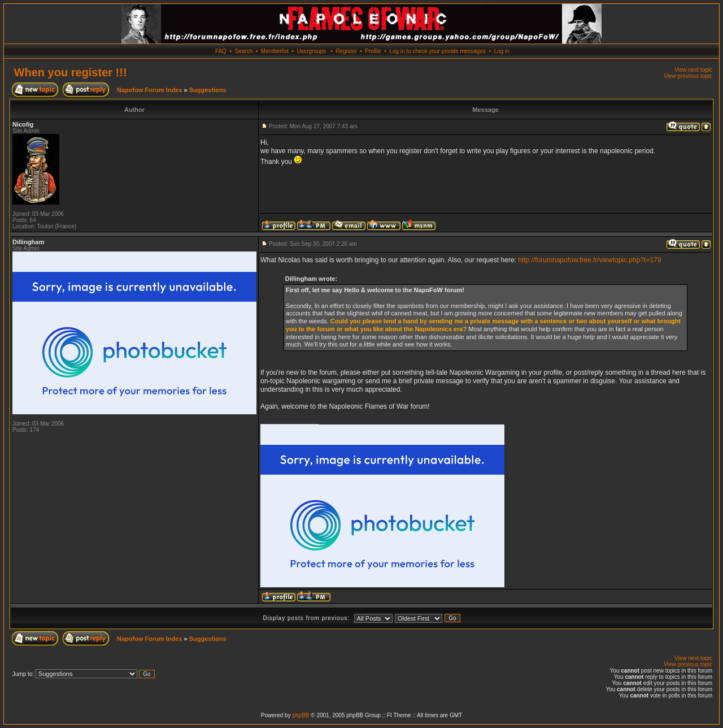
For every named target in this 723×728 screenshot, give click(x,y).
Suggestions (208, 90)
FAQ (221, 51)
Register (346, 51)
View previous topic (688, 76)
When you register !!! (71, 72)
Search (244, 51)
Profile (373, 51)
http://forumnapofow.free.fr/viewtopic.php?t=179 (589, 260)
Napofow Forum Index (150, 90)
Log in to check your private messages (437, 51)
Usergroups (311, 51)
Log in (502, 51)
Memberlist (275, 51)
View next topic (693, 70)
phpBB (300, 715)
